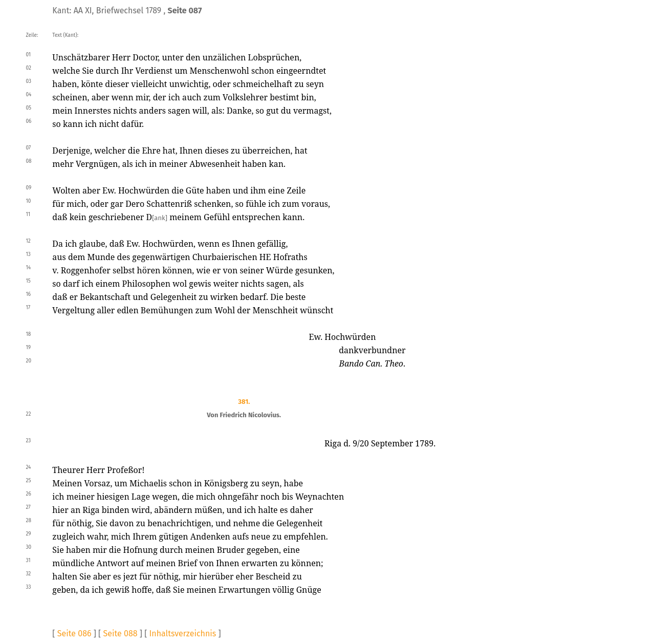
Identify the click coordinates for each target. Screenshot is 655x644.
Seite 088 (121, 634)
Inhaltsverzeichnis (183, 634)
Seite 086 (74, 634)
